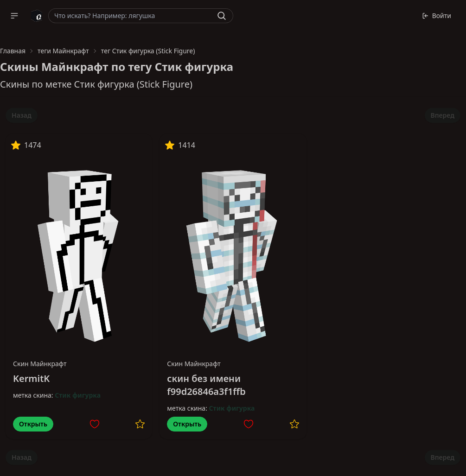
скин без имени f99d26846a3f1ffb (206, 385)
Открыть (33, 424)
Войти (437, 16)
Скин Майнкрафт (40, 364)
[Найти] (222, 16)
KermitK (31, 378)
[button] (14, 16)
